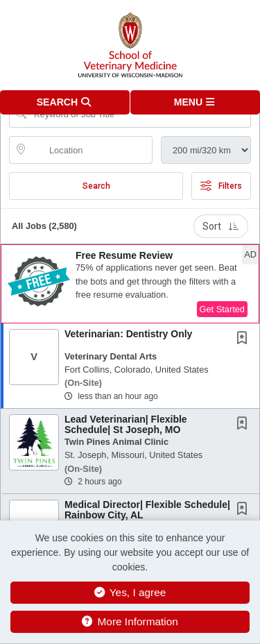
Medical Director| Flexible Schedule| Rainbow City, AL (147, 510)
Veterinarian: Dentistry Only (128, 334)
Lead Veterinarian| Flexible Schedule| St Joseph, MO (126, 424)
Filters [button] (221, 186)
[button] (196, 102)
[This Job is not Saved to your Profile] (245, 339)
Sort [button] (221, 226)
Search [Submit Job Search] (96, 186)
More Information (130, 621)
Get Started (222, 309)
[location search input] (90, 150)
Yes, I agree (130, 592)
